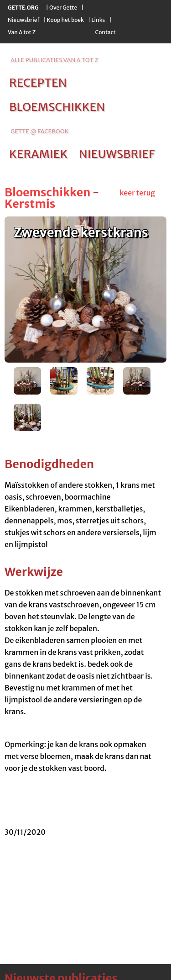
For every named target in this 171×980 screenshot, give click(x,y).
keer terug (137, 193)
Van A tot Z (22, 32)
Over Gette (63, 8)
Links (98, 20)
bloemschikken (57, 107)
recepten (38, 83)
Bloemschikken (47, 192)
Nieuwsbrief (23, 20)
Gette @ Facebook (39, 131)
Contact (105, 32)
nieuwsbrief (117, 154)
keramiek (38, 154)
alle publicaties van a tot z (54, 60)
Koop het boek (65, 20)
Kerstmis (30, 204)
